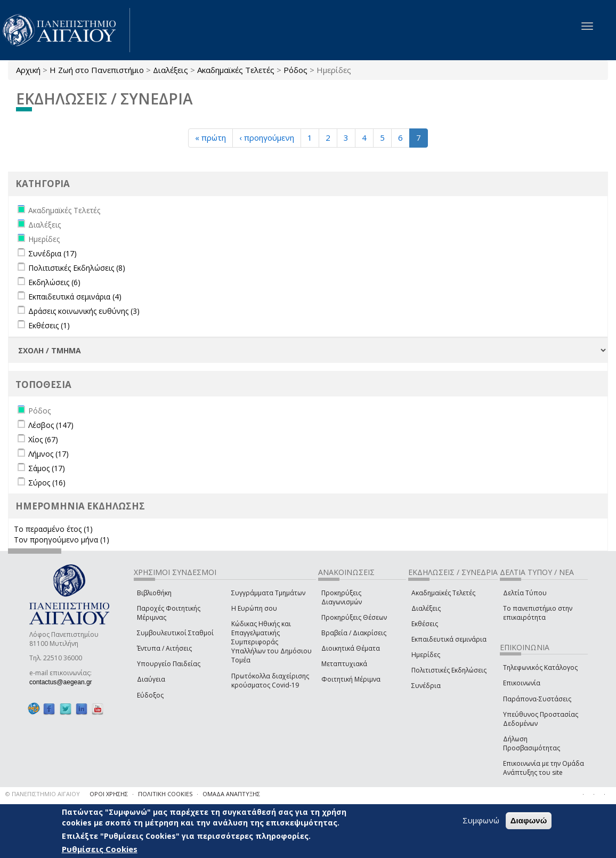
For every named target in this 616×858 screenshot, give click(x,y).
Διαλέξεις (171, 70)
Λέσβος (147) (51, 425)
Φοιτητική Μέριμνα (351, 679)
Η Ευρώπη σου (254, 608)
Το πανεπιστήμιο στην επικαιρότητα (538, 613)
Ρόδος (295, 70)
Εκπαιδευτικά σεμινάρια (449, 639)
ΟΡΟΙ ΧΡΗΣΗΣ (109, 794)
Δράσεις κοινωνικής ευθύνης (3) (84, 311)
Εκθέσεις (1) (49, 325)
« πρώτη (210, 137)
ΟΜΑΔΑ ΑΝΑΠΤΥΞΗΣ (231, 794)
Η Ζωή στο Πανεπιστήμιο (97, 70)
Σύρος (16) (47, 483)
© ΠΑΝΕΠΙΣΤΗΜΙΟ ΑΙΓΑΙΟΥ (43, 794)
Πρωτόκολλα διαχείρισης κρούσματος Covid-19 (270, 681)
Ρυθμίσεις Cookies (100, 849)
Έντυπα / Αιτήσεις (164, 648)
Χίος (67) (43, 439)
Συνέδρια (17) (52, 253)
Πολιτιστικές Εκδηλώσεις (449, 670)
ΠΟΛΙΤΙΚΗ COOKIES (165, 794)
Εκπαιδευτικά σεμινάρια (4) (75, 297)
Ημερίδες (426, 655)
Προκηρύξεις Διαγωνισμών (342, 597)
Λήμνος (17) (48, 454)
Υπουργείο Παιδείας (169, 664)
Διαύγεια (151, 679)
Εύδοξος (150, 695)
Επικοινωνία (522, 683)
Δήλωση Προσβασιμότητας (532, 743)
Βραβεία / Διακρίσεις (354, 633)
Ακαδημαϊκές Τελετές (236, 70)
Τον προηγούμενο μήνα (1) (62, 540)
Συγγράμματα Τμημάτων (268, 593)
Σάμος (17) (47, 468)
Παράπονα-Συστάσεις (537, 699)
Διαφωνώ (529, 820)
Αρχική (28, 70)
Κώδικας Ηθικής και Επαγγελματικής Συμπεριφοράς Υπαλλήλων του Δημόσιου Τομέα (271, 642)
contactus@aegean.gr (64, 682)
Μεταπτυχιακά (344, 664)
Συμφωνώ (481, 820)
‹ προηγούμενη (267, 137)
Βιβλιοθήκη (154, 593)
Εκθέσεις (425, 624)
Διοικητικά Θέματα (351, 648)
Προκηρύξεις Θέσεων (354, 617)
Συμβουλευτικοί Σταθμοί (175, 633)
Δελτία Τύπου (525, 593)
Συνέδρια (426, 686)
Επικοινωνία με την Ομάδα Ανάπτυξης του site (544, 768)
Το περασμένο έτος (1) (53, 529)
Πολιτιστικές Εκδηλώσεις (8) (77, 268)
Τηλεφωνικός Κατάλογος (540, 667)
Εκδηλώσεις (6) (54, 282)
